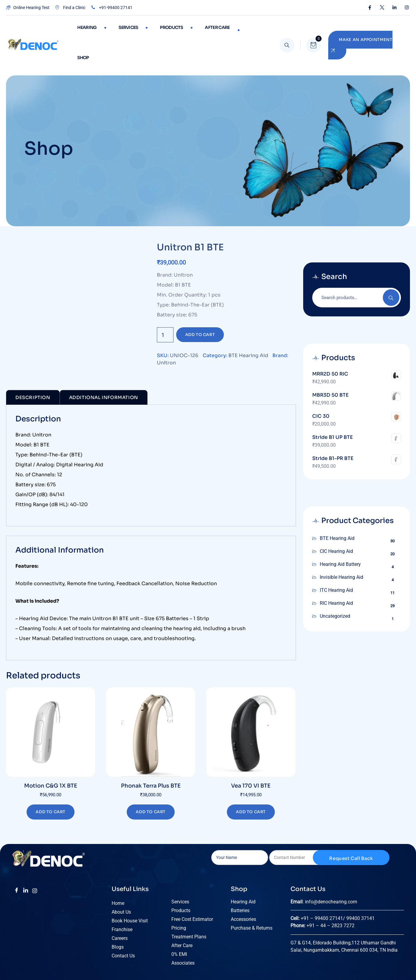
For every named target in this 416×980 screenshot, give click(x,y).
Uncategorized (335, 586)
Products (159, 30)
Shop (235, 30)
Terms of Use (238, 966)
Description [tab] (33, 367)
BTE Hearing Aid (248, 325)
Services (121, 30)
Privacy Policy (271, 966)
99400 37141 (361, 888)
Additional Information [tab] (104, 367)
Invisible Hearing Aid (341, 547)
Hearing (84, 30)
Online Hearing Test (28, 8)
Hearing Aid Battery (340, 534)
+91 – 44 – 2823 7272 (330, 895)
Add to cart (200, 304)
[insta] (35, 861)
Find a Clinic (70, 8)
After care (200, 30)
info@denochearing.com (331, 872)
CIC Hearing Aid (336, 521)
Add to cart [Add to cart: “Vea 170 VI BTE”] (251, 782)
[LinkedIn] (26, 861)
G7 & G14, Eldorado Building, (321, 913)
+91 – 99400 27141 (322, 888)
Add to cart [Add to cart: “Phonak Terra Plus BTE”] (151, 782)
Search (391, 267)
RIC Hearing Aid (336, 573)
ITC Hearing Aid (336, 560)
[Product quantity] (165, 305)
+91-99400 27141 (111, 8)
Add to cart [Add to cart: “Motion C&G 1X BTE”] (51, 782)
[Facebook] (17, 861)
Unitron (166, 333)
